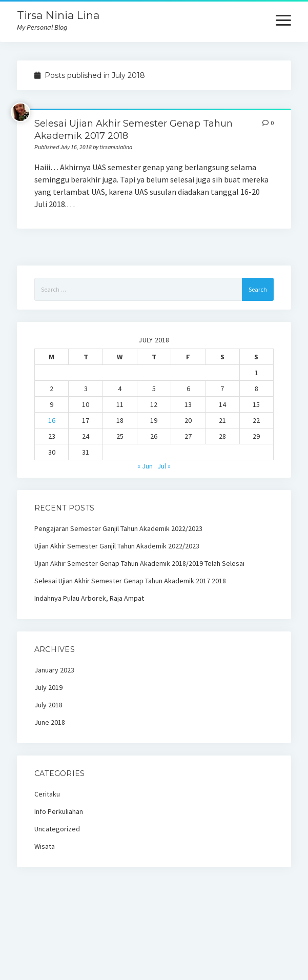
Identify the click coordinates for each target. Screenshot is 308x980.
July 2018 (48, 705)
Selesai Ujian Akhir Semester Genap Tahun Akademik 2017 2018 (130, 581)
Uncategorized (57, 829)
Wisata (45, 846)
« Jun (145, 466)
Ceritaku (47, 794)
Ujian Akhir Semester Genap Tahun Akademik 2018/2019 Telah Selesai (139, 563)
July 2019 (48, 687)
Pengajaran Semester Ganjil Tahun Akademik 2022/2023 (118, 528)
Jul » (164, 466)
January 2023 (54, 670)
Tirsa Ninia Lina (58, 15)
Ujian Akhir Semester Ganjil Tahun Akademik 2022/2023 (117, 546)
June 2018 (50, 722)
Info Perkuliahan (59, 811)
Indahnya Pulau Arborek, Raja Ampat (89, 598)
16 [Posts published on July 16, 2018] (52, 420)
